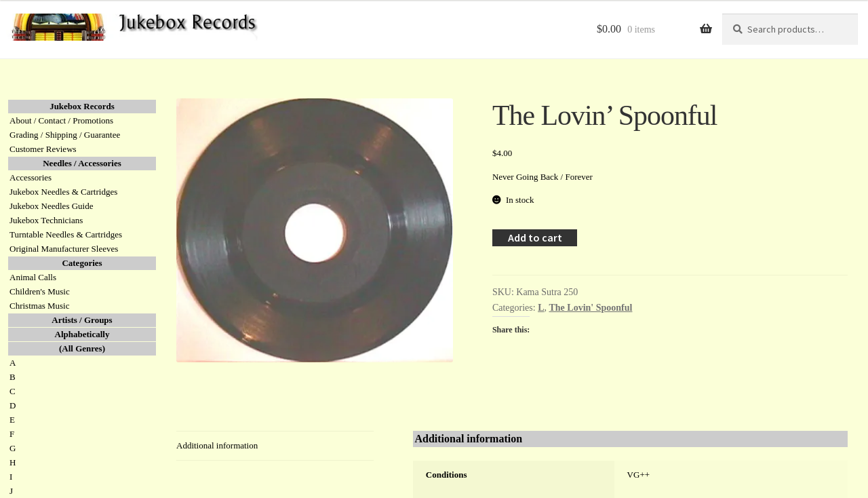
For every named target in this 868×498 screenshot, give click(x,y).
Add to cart (535, 237)
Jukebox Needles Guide (51, 206)
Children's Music (40, 291)
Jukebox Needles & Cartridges (63, 192)
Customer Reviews (43, 149)
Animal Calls (33, 277)
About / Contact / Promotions (61, 120)
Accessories (31, 177)
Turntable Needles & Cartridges (66, 234)
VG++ (638, 475)
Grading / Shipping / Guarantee (65, 135)
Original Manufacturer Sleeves (64, 249)
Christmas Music (39, 306)
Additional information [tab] (217, 445)
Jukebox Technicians (46, 220)
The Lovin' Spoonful (591, 308)
